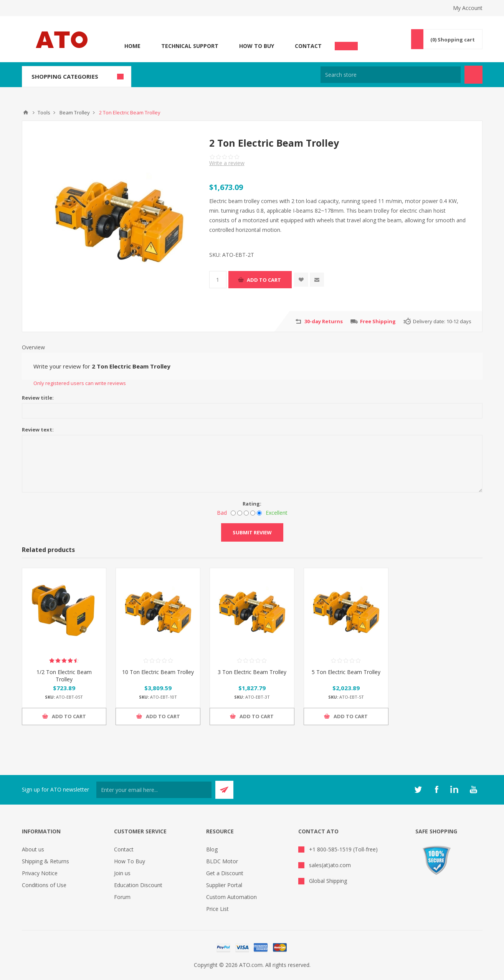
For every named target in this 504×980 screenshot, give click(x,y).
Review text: (38, 430)
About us (33, 849)
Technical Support (190, 46)
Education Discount (138, 885)
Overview (33, 347)
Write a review (227, 163)
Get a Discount (225, 873)
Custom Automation (231, 897)
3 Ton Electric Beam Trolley (252, 672)
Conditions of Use (44, 885)
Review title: (38, 398)
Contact (308, 46)
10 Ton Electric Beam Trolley (158, 672)
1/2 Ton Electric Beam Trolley (64, 676)
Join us (122, 873)
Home (132, 46)
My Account (468, 8)
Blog (212, 849)
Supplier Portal (224, 885)
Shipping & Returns (45, 861)
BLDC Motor (222, 861)
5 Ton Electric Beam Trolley (346, 672)
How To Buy (257, 46)
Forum (122, 897)
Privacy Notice (40, 873)
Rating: (252, 504)
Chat (346, 44)
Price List (217, 909)
